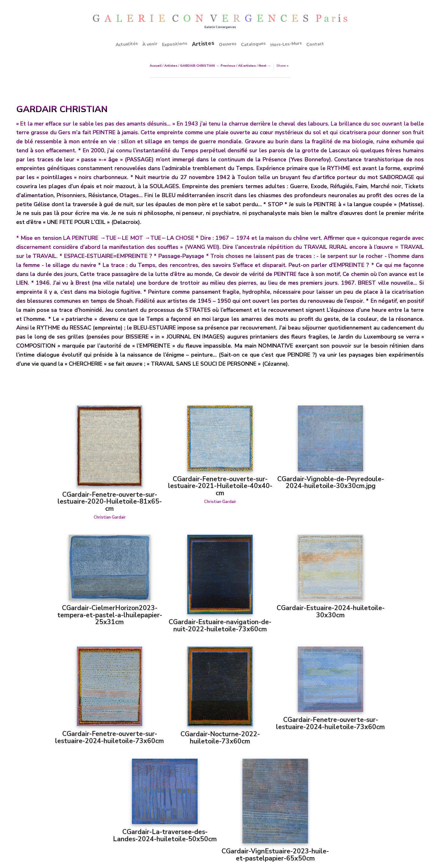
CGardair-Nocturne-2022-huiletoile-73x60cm (220, 738)
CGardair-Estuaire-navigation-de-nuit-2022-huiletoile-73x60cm (220, 626)
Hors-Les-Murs (286, 44)
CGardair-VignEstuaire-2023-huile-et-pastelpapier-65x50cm (275, 855)
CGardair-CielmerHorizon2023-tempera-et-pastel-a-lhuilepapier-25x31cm (110, 615)
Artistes (203, 43)
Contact (316, 44)
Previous (228, 66)
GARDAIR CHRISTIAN (197, 66)
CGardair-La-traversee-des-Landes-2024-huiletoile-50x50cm (165, 835)
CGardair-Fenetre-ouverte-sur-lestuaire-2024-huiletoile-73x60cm (110, 737)
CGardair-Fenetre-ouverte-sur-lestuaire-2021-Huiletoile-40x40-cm (220, 486)
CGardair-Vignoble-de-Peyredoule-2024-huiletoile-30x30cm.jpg (331, 483)
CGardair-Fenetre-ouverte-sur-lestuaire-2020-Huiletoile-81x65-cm (110, 502)
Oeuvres (228, 44)
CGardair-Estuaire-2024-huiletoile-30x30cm (331, 612)
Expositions (175, 44)
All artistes (247, 66)
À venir (150, 44)
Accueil (156, 66)
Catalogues (254, 44)
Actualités (127, 44)
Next (262, 66)
